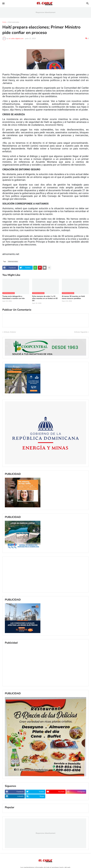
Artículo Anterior (10, 332)
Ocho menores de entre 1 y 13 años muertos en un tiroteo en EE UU (45, 298)
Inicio (4, 22)
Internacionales (14, 22)
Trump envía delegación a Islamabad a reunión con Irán (14, 297)
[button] (3, 4)
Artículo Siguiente (81, 332)
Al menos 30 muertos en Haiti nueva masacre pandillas (73, 297)
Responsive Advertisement (45, 12)
